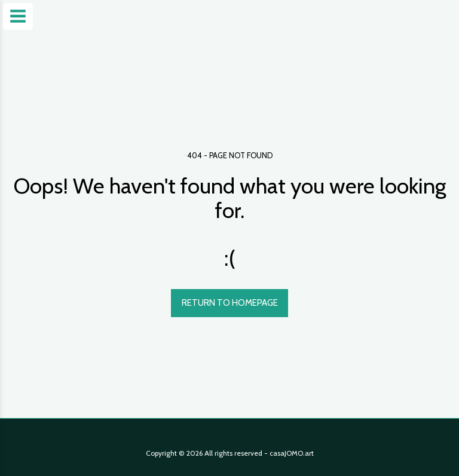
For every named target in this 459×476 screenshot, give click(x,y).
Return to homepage (230, 303)
